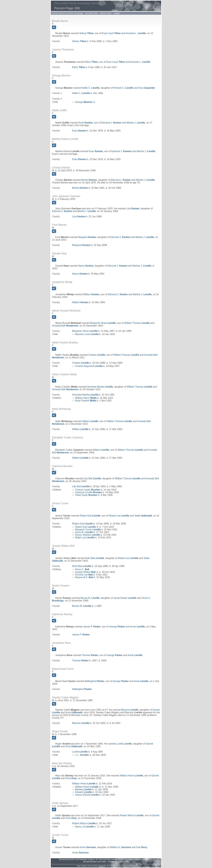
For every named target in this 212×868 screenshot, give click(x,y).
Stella (143, 516)
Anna (74, 712)
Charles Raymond (89, 366)
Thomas (90, 655)
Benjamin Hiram (103, 323)
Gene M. (84, 532)
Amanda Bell (65, 326)
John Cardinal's (93, 866)
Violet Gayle (86, 495)
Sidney (86, 33)
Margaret (87, 237)
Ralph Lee (85, 537)
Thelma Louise (88, 490)
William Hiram (131, 776)
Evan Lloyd (111, 33)
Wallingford (94, 681)
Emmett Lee (84, 575)
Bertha (89, 180)
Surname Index (92, 13)
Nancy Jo (84, 827)
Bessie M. (90, 598)
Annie (137, 627)
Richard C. (123, 88)
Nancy (86, 266)
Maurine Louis (87, 334)
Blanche (130, 710)
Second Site (102, 866)
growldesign (131, 866)
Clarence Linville (89, 492)
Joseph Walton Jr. (87, 572)
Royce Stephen (88, 535)
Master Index (106, 13)
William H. (121, 847)
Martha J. (136, 123)
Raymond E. (84, 577)
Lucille (124, 744)
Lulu (133, 209)
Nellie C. (91, 88)
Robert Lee (119, 516)
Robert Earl (90, 516)
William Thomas (137, 323)
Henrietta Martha (100, 387)
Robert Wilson (132, 815)
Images (117, 13)
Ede (142, 847)
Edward (83, 792)
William (91, 294)
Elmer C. (82, 569)
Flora (71, 778)
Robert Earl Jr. (87, 527)
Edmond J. (111, 123)
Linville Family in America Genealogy (67, 13)
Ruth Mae (94, 558)
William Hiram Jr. (88, 787)
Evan (86, 123)
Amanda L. (136, 33)
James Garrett (87, 795)
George (117, 627)
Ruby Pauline (86, 401)
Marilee (83, 789)
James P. (92, 627)
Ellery (91, 62)
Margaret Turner (88, 530)
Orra (147, 88)
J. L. (81, 755)
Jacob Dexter (125, 598)
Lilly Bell (92, 478)
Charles (97, 355)
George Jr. (85, 102)
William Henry (86, 398)
